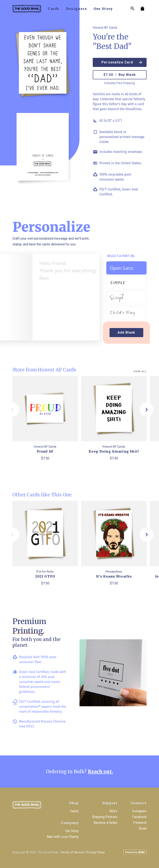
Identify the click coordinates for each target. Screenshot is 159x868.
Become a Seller (105, 823)
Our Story (72, 831)
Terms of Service (72, 852)
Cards (74, 811)
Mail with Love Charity (63, 837)
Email (143, 828)
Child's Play (123, 313)
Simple (117, 282)
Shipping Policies (105, 817)
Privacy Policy (95, 852)
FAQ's (113, 811)
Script (117, 298)
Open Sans (122, 268)
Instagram (139, 811)
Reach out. (100, 772)
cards (54, 9)
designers (77, 9)
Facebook (139, 817)
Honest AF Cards (105, 28)
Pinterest (140, 823)
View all (140, 371)
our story (103, 9)
